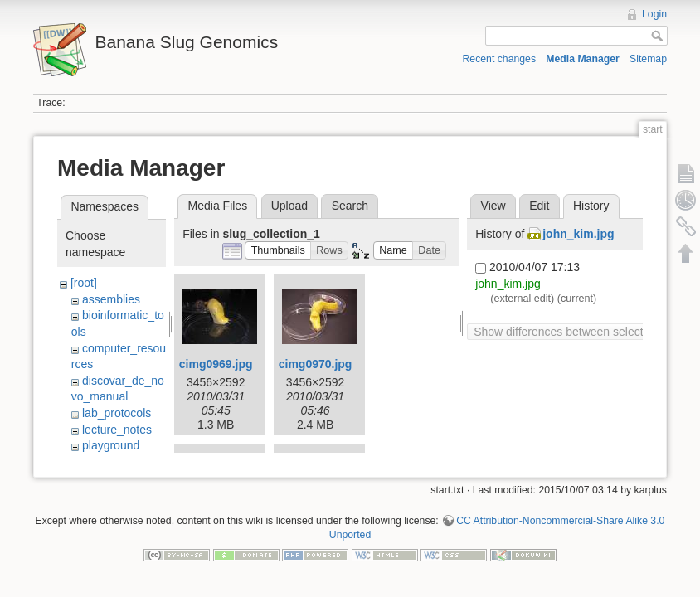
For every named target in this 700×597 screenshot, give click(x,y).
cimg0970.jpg (316, 364)
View (493, 206)
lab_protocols (117, 413)
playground (111, 445)
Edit (539, 206)
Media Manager (583, 59)
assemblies (111, 299)
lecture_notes (117, 430)
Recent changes (500, 59)
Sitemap (648, 59)
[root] (84, 283)
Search (350, 206)
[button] (278, 251)
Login (654, 14)
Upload (289, 206)
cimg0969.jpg (216, 364)
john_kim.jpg (578, 234)
